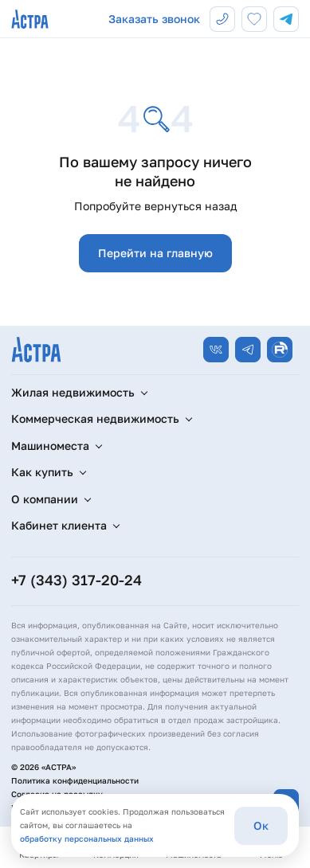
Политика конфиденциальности (75, 780)
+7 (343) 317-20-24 (77, 580)
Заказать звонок (154, 19)
